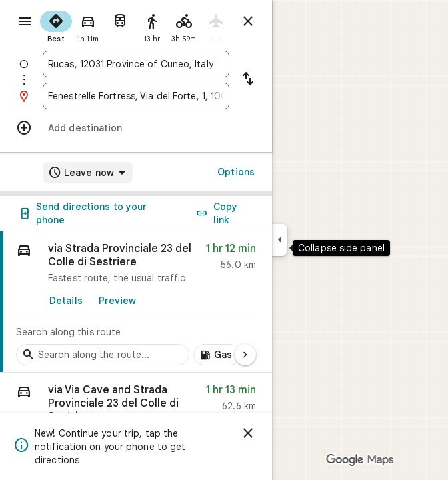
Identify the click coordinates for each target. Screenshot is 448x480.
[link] (136, 302)
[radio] (56, 25)
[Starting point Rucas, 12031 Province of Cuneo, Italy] (136, 64)
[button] (136, 408)
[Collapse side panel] (280, 240)
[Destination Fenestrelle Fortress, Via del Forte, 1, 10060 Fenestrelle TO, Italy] (136, 96)
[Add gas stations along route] (217, 355)
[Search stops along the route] (103, 355)
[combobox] (136, 64)
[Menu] (25, 21)
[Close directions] (248, 21)
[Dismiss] (248, 433)
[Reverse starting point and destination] (248, 80)
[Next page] (245, 355)
